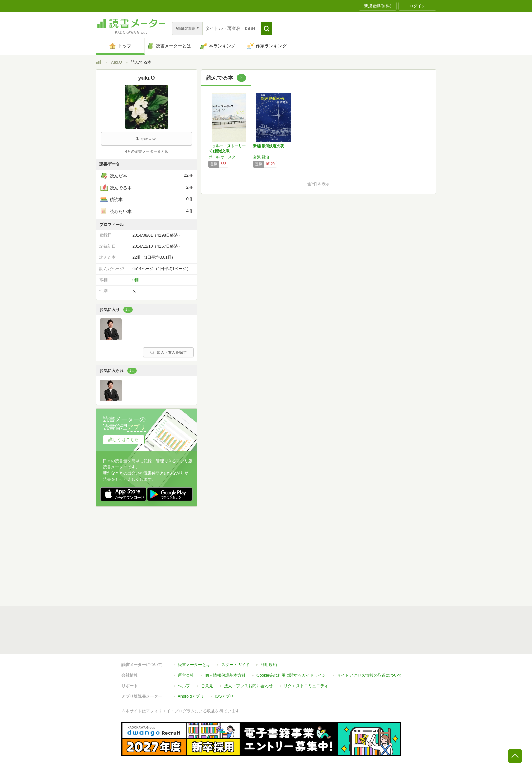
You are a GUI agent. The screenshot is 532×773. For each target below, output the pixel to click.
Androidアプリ (191, 696)
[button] (267, 28)
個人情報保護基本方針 (225, 675)
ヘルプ (184, 686)
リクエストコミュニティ (306, 686)
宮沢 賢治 (261, 157)
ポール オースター (224, 157)
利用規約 (269, 665)
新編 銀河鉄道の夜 (269, 146)
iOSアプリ (224, 696)
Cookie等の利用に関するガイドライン (291, 675)
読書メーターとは (194, 665)
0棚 (136, 280)
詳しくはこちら (124, 439)
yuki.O (116, 62)
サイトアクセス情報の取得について (369, 675)
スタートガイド (235, 665)
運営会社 (186, 675)
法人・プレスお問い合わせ (248, 686)
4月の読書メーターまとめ (146, 151)
